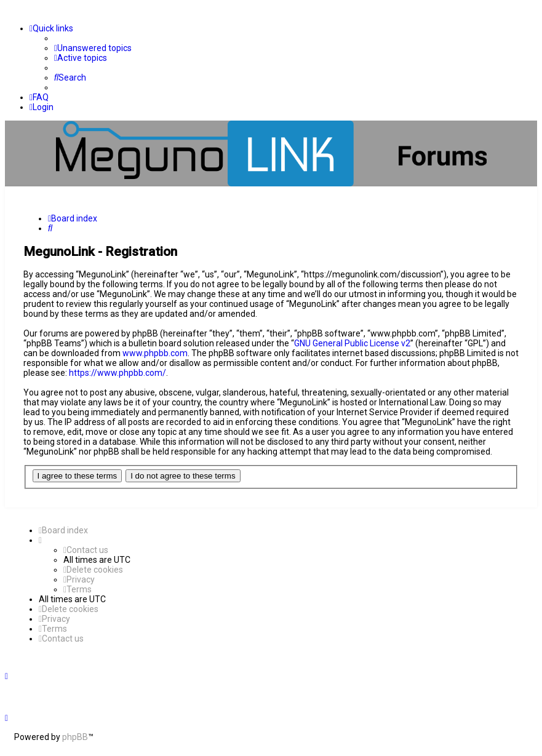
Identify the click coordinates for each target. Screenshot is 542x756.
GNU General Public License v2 (352, 343)
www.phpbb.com (155, 353)
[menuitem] (93, 48)
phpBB (75, 737)
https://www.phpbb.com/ (118, 373)
